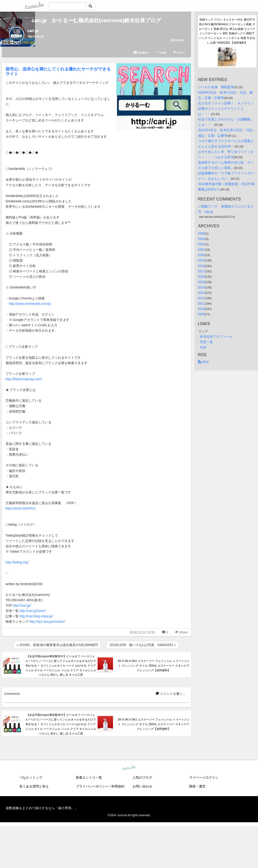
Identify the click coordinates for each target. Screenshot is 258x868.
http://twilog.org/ (17, 562)
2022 (202, 244)
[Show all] (177, 40)
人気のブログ (142, 777)
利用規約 (118, 786)
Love (161, 53)
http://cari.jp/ (22, 605)
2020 (202, 255)
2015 (202, 282)
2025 (202, 233)
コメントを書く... (171, 694)
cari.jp (33, 31)
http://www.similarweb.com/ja (30, 304)
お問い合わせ (142, 786)
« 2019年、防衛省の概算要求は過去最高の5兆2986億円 (57, 645)
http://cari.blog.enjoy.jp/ (36, 616)
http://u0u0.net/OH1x (21, 508)
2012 (202, 298)
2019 (202, 260)
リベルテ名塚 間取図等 (216, 87)
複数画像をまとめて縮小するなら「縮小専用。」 (42, 808)
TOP (203, 348)
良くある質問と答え (34, 786)
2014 (202, 287)
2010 (202, 309)
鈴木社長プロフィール (216, 337)
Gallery (141, 53)
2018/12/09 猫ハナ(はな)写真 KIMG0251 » (143, 645)
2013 (202, 293)
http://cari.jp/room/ (32, 611)
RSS (203, 362)
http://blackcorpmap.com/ (24, 379)
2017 (202, 271)
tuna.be (129, 768)
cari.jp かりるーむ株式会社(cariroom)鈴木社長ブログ (96, 20)
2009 (202, 314)
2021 (202, 250)
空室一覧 (206, 342)
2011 (202, 303)
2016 (202, 277)
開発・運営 (197, 786)
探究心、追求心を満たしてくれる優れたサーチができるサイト (58, 71)
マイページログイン (204, 777)
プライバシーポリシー (92, 786)
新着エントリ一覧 (89, 777)
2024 (202, 239)
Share (179, 52)
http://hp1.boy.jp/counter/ (47, 622)
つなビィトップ (31, 777)
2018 (202, 266)
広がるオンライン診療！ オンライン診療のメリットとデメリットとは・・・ (226, 109)
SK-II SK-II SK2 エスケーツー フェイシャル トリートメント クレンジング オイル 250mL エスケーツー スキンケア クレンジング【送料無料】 (154, 666)
